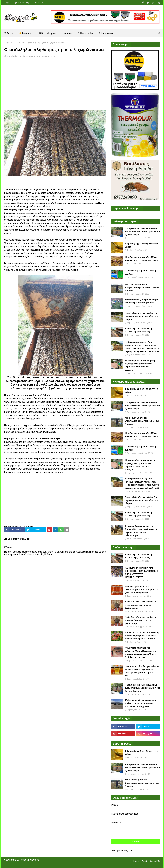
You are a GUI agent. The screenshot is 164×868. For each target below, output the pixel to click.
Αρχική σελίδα (11, 43)
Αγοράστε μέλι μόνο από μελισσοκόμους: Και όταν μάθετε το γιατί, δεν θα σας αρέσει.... (142, 590)
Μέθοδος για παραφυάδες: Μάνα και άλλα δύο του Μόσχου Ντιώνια (141, 259)
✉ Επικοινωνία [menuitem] (106, 33)
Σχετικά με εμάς (21, 3)
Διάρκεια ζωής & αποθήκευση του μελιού (141, 245)
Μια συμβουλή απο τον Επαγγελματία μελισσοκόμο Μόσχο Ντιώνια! (142, 287)
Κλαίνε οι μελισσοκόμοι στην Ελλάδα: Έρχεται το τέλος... (139, 330)
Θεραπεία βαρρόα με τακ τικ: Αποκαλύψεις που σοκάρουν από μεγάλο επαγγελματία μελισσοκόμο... (141, 531)
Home (136, 861)
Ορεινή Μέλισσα (14, 56)
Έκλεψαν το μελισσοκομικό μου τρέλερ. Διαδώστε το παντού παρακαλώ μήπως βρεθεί (140, 703)
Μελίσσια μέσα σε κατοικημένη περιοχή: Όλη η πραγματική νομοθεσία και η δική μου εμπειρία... (140, 365)
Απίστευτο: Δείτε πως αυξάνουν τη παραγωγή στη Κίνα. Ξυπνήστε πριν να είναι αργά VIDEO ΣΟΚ (142, 636)
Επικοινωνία (37, 3)
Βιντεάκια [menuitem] (68, 33)
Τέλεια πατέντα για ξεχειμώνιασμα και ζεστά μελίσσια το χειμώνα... (141, 301)
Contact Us (155, 861)
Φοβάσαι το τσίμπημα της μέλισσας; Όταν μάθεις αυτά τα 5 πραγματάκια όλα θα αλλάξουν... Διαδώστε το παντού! (141, 653)
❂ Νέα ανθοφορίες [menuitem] (49, 33)
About (144, 861)
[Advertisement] (55, 85)
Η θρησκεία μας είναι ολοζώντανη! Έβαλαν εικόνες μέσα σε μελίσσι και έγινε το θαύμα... (142, 231)
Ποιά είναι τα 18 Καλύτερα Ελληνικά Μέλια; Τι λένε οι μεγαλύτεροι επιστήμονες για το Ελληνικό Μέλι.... (142, 671)
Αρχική (7, 3)
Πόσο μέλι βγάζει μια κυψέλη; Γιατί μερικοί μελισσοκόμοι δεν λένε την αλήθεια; (142, 316)
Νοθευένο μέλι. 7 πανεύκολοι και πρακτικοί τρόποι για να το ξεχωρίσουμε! (141, 605)
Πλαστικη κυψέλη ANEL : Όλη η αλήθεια (140, 272)
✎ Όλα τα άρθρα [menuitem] (86, 33)
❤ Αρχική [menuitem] (9, 33)
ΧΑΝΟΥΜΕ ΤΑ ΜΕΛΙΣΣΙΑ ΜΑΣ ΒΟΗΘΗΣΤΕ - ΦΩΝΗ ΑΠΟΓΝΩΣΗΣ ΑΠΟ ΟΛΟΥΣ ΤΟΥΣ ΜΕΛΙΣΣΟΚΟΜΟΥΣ (142, 573)
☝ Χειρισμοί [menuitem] (26, 33)
